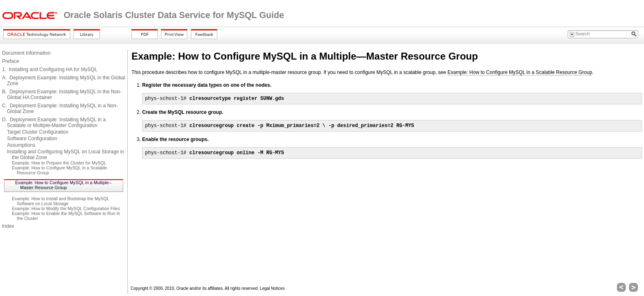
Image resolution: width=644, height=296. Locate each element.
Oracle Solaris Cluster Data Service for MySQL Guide (174, 15)
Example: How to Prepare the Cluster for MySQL (59, 163)
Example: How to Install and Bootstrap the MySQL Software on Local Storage (61, 201)
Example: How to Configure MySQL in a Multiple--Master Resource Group (63, 185)
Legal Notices (273, 288)
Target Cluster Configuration (38, 132)
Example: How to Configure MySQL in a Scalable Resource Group (520, 72)
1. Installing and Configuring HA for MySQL (50, 69)
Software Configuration (32, 139)
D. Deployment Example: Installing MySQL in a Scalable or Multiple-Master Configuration (54, 123)
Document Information (26, 53)
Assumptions (21, 145)
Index (8, 226)
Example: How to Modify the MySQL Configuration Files (66, 208)
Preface (10, 61)
